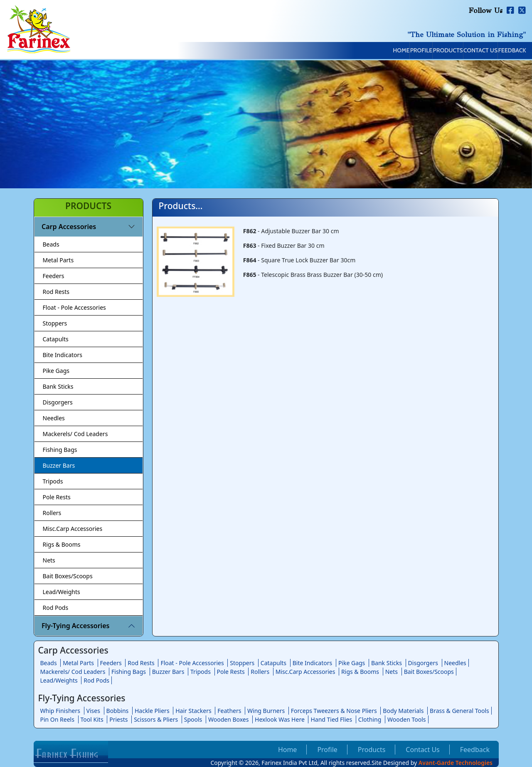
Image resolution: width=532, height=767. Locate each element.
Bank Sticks (58, 386)
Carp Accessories (69, 227)
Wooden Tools (407, 719)
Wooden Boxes (229, 719)
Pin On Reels (57, 719)
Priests (118, 719)
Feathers (229, 711)
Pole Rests (57, 497)
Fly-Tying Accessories (75, 626)
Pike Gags (56, 371)
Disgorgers (58, 402)
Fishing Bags (60, 450)
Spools (193, 719)
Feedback (504, 51)
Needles (54, 418)
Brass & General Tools (459, 711)
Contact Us (454, 51)
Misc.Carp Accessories (73, 529)
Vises (93, 711)
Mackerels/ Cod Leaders (75, 434)
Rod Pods (56, 608)
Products (404, 51)
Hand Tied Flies (331, 719)
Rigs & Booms (62, 544)
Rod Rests (56, 292)
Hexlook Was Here (280, 719)
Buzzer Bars (59, 465)
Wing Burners (266, 711)
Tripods (53, 481)
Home (322, 51)
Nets (49, 560)
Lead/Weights (62, 592)
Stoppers (55, 323)
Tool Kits (92, 719)
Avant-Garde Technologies (456, 763)
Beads (51, 244)
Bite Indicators (63, 355)
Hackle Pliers (152, 711)
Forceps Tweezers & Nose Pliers (334, 711)
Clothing (370, 719)
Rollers (52, 513)
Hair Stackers (193, 711)
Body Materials (403, 711)
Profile (360, 51)
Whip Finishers (60, 711)
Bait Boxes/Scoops (68, 576)
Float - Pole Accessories (74, 307)
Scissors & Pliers (156, 719)
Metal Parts (58, 260)
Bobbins (118, 711)
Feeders (54, 276)
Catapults (56, 339)
